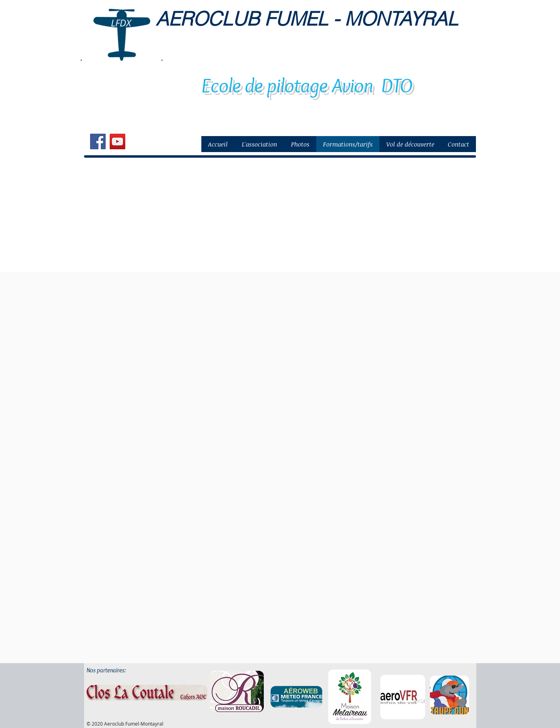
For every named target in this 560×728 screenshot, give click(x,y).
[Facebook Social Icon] (98, 141)
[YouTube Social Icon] (117, 141)
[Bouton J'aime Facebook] (148, 142)
